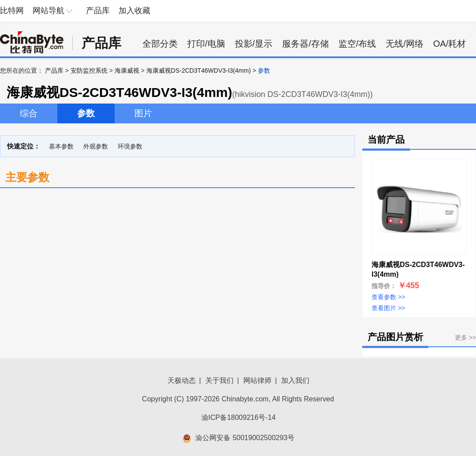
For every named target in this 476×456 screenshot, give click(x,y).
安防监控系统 (89, 70)
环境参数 (130, 146)
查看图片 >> (388, 308)
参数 (86, 113)
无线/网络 (405, 44)
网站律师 (257, 380)
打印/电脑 (206, 44)
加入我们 (295, 380)
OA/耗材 (450, 44)
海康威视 (127, 70)
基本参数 (61, 146)
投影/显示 (254, 44)
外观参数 (96, 146)
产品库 (98, 11)
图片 (143, 113)
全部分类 (160, 44)
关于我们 (219, 380)
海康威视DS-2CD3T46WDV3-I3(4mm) (199, 70)
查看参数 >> (388, 297)
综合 (29, 113)
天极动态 (182, 380)
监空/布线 (357, 44)
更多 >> (465, 337)
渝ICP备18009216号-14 (239, 417)
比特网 (12, 11)
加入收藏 (134, 11)
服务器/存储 (305, 44)
